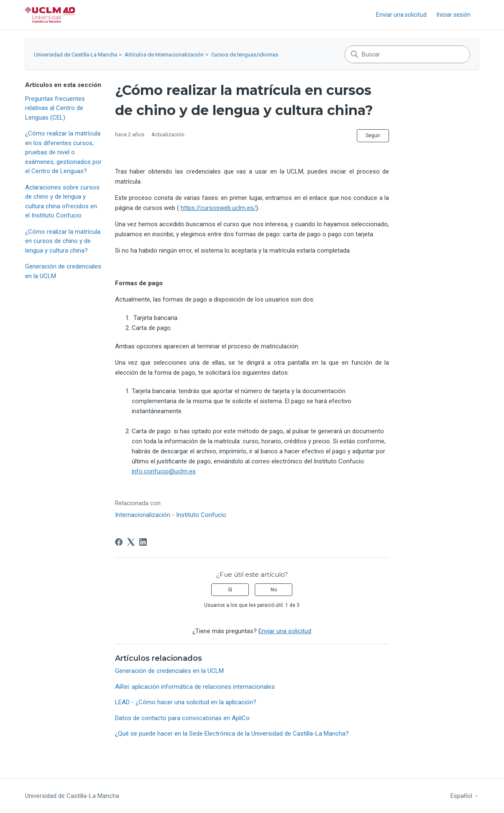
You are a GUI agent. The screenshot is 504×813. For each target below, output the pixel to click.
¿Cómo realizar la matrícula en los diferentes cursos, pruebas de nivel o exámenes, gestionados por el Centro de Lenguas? (63, 152)
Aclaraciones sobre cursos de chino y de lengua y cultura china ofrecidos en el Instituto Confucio (62, 202)
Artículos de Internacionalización (164, 55)
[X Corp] (131, 542)
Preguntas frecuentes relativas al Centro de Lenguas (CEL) (55, 108)
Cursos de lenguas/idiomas (245, 55)
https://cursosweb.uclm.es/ (218, 208)
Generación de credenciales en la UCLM (63, 271)
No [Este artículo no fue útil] (274, 590)
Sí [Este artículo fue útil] (230, 590)
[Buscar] (407, 54)
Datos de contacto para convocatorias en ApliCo (182, 718)
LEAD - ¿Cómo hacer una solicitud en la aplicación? (186, 702)
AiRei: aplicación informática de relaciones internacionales (195, 687)
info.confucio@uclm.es (164, 471)
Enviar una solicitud (401, 15)
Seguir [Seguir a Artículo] (373, 135)
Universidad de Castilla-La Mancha (75, 55)
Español (465, 796)
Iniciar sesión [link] (454, 15)
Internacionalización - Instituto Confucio (171, 515)
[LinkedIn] (143, 542)
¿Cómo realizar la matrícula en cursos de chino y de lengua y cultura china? (63, 241)
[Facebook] (119, 542)
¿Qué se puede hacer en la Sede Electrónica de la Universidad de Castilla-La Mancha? (232, 734)
